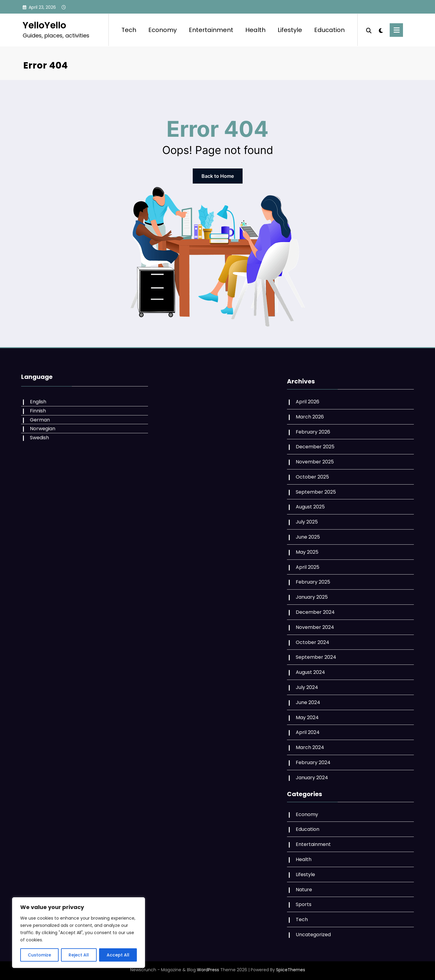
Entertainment (211, 30)
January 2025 (312, 597)
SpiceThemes (291, 970)
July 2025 (307, 522)
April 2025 (308, 567)
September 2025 (316, 492)
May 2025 (307, 552)
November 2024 (315, 627)
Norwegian (43, 429)
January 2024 (312, 778)
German (40, 420)
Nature (304, 890)
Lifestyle (290, 30)
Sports (304, 904)
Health (255, 30)
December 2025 (315, 447)
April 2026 (308, 402)
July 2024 (307, 687)
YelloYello (44, 25)
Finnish (38, 411)
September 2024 (316, 657)
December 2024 (315, 612)
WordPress (208, 970)
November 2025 (315, 462)
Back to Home (218, 176)
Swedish (39, 438)
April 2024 (308, 732)
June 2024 (308, 702)
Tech (129, 30)
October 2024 (313, 642)
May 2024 (307, 717)
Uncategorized (313, 935)
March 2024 (310, 747)
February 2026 (313, 432)
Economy (163, 30)
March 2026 (310, 417)
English (38, 402)
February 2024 (313, 762)
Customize (39, 955)
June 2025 (308, 537)
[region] (79, 933)
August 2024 (310, 672)
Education (329, 30)
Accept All (118, 955)
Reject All (79, 955)
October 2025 (312, 477)
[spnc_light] (381, 30)
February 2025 (313, 582)
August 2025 (310, 507)
